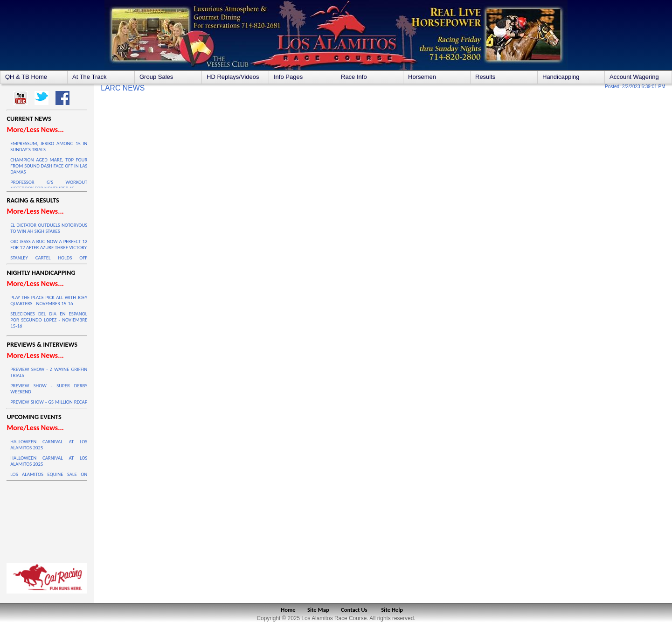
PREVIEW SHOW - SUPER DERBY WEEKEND (49, 389)
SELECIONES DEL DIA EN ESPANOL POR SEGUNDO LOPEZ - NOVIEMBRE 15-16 (49, 320)
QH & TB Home (26, 77)
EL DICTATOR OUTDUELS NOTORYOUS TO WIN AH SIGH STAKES (49, 228)
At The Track (89, 77)
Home (288, 610)
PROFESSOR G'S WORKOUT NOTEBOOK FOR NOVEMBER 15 (49, 185)
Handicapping (561, 77)
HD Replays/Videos (233, 77)
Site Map (318, 610)
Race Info (354, 77)
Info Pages (288, 77)
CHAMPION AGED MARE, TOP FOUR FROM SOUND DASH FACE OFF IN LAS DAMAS (49, 166)
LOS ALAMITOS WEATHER (47, 520)
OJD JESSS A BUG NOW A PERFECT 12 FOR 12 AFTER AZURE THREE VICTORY (49, 245)
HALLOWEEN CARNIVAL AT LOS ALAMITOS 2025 (49, 445)
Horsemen (422, 77)
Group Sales (156, 77)
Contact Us (354, 610)
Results (485, 77)
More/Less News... (35, 129)
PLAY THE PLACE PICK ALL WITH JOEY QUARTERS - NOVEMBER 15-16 (49, 301)
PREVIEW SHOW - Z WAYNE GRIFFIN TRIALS (49, 372)
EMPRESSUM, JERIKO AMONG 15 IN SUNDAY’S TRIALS (49, 147)
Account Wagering (634, 77)
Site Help (392, 610)
